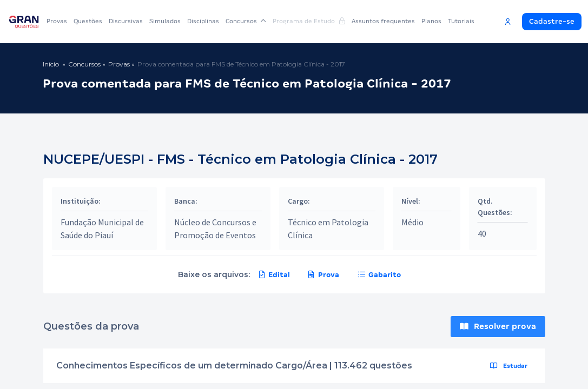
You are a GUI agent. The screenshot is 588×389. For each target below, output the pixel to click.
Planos (431, 21)
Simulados (165, 21)
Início (51, 64)
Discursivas (126, 21)
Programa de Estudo (309, 21)
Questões (88, 21)
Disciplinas (203, 21)
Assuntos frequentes (383, 21)
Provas (57, 21)
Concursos (246, 21)
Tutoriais (461, 21)
